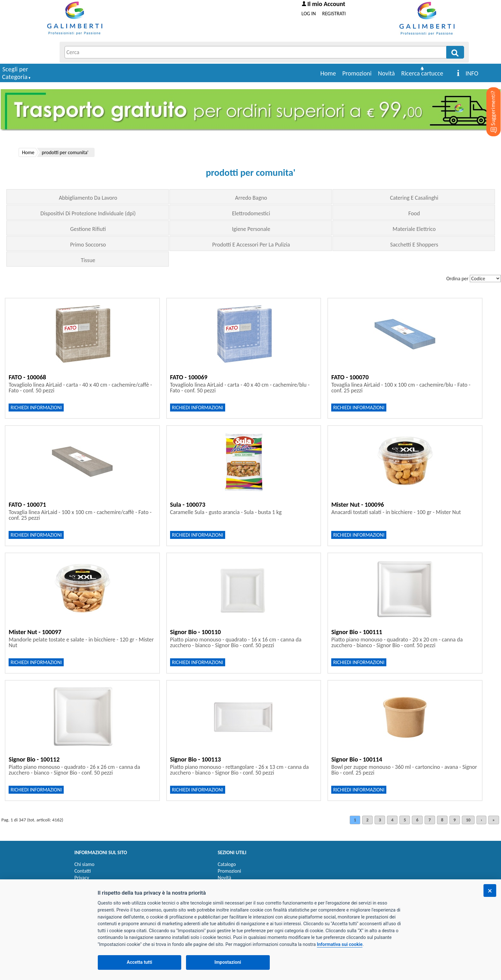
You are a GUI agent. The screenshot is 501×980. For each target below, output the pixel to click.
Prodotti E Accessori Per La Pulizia (251, 245)
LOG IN (309, 14)
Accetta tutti (140, 962)
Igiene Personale (251, 229)
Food (414, 213)
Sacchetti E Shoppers (414, 245)
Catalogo (227, 864)
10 (468, 820)
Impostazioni (228, 962)
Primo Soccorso (88, 245)
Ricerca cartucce (422, 73)
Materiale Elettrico (414, 229)
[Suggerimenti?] (488, 102)
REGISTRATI (334, 14)
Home (328, 73)
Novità (386, 73)
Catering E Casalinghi (414, 198)
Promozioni (357, 73)
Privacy (82, 878)
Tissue (88, 260)
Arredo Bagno (251, 198)
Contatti (83, 871)
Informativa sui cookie (340, 944)
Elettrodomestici (251, 213)
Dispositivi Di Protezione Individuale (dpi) (88, 213)
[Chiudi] (490, 891)
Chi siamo (85, 864)
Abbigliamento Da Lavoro (88, 198)
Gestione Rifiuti (88, 229)
